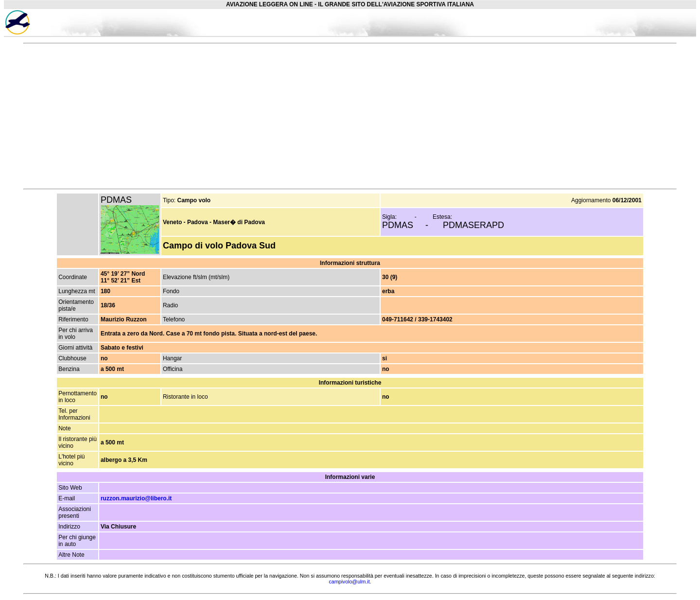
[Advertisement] (597, 22)
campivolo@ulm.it (349, 582)
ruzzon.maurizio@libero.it (136, 498)
